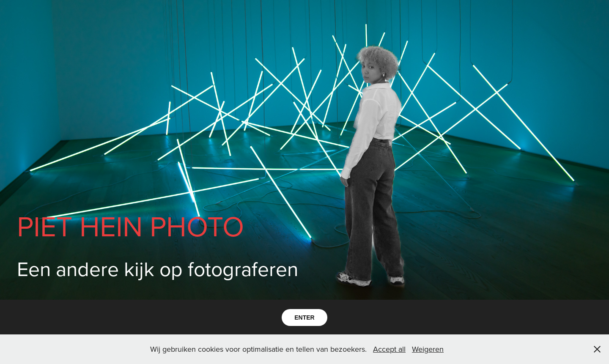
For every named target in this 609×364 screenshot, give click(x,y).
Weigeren (428, 349)
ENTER (304, 317)
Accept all (389, 349)
